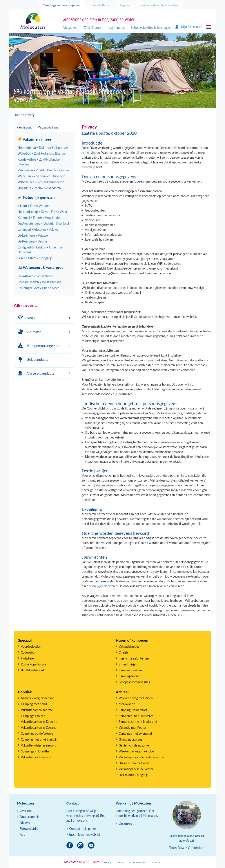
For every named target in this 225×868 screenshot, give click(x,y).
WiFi (25, 318)
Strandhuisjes (128, 664)
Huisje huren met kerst (134, 763)
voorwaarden (138, 862)
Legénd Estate (35, 258)
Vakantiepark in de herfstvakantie (141, 757)
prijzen (121, 862)
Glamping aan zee (131, 739)
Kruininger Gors (38, 288)
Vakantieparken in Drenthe (39, 722)
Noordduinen (43, 148)
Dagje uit (125, 5)
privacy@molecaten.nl (103, 586)
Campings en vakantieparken (62, 5)
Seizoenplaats (32, 359)
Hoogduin (39, 188)
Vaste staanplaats (35, 373)
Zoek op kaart (48, 128)
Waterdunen (41, 182)
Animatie (29, 332)
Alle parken (70, 28)
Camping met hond (34, 704)
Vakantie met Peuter (132, 728)
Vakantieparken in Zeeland (39, 728)
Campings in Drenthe (35, 751)
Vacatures (125, 824)
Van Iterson (43, 170)
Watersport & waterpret (40, 267)
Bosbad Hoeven (39, 282)
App (23, 834)
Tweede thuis (100, 5)
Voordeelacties (31, 646)
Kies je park (24, 127)
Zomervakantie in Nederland (138, 722)
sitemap (156, 862)
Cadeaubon (29, 652)
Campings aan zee (33, 716)
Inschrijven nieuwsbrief (85, 834)
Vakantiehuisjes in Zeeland (39, 745)
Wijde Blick (41, 176)
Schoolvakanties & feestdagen (151, 28)
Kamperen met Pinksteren (136, 716)
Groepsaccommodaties (134, 682)
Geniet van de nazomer (134, 745)
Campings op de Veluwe (37, 733)
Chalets (124, 652)
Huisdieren (28, 658)
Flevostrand (35, 276)
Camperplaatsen (130, 676)
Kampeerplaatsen (130, 670)
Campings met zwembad (135, 733)
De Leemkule (33, 235)
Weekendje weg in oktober (137, 751)
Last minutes (116, 28)
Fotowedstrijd (29, 829)
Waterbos (42, 153)
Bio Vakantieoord (32, 670)
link (180, 615)
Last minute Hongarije (133, 775)
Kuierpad (39, 218)
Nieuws (25, 823)
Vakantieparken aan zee (37, 710)
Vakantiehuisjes (129, 646)
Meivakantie (127, 704)
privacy (107, 862)
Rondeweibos (39, 162)
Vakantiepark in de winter (136, 769)
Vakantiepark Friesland (36, 757)
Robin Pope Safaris (34, 664)
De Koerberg (32, 241)
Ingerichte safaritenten (134, 658)
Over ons (26, 811)
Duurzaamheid (30, 817)
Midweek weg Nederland (38, 698)
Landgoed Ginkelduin (40, 250)
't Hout (34, 206)
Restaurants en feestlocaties (159, 5)
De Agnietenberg (43, 224)
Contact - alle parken (83, 829)
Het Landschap (42, 212)
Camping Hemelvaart (133, 710)
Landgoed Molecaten (38, 229)
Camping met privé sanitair (39, 739)
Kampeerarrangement (38, 345)
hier (87, 153)
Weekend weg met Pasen (136, 698)
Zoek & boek (93, 28)
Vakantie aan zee (34, 139)
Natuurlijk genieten (36, 197)
